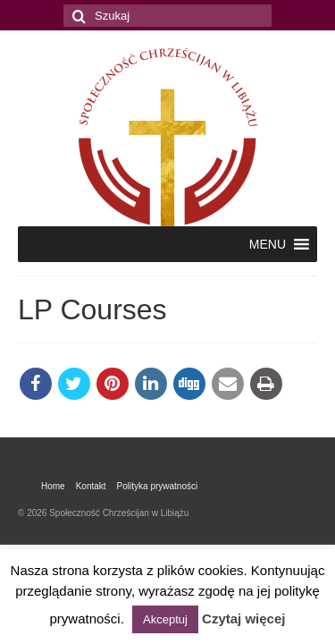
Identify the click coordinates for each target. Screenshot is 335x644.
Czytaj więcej (243, 619)
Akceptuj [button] (165, 619)
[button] (268, 244)
